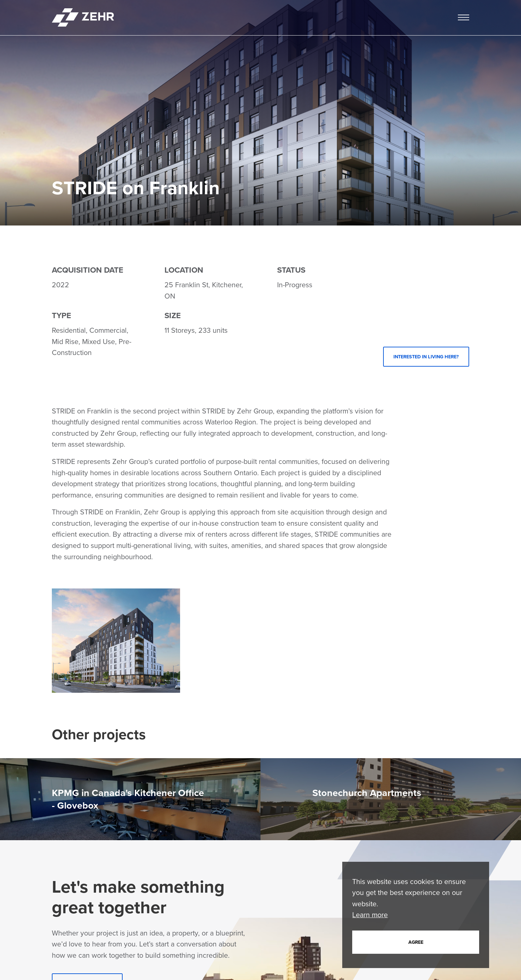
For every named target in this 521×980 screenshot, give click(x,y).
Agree (416, 942)
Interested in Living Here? (426, 357)
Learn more (370, 915)
